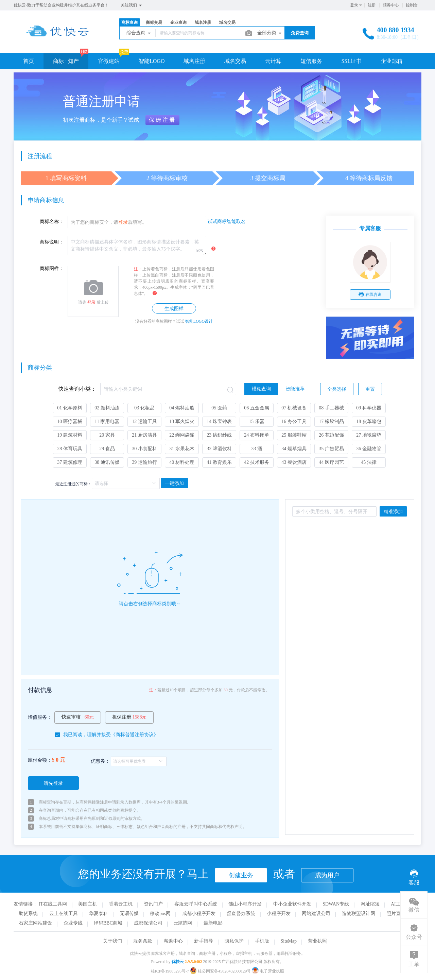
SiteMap (289, 941)
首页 (29, 61)
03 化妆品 (144, 408)
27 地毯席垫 (369, 435)
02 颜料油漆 (107, 408)
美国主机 (88, 904)
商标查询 (129, 22)
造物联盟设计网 (359, 914)
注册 (372, 5)
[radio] (261, 389)
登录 (354, 5)
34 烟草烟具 (294, 449)
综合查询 (139, 33)
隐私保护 (234, 941)
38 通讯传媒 (107, 462)
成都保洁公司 (148, 923)
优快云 (178, 962)
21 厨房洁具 (144, 435)
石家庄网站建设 (35, 923)
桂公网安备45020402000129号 (221, 971)
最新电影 (213, 923)
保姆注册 (162, 120)
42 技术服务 (257, 462)
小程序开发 (279, 914)
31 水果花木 (182, 449)
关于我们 (112, 941)
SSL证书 (351, 61)
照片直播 (396, 914)
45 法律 (369, 462)
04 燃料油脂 (182, 408)
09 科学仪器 (369, 408)
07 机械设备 (294, 408)
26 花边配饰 (331, 435)
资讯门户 (153, 904)
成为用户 (327, 875)
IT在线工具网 (53, 904)
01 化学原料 (70, 408)
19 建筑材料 (70, 435)
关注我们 (132, 5)
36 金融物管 (369, 449)
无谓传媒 (129, 914)
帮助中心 (173, 941)
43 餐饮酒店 (294, 462)
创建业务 (241, 875)
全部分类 (270, 33)
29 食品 (107, 449)
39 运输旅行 (144, 462)
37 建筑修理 (70, 462)
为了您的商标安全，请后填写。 (109, 222)
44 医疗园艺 (331, 462)
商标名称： (52, 222)
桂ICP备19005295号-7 (170, 971)
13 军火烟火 (182, 421)
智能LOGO (152, 61)
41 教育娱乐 (219, 462)
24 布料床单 (257, 435)
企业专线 (73, 923)
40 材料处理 (182, 462)
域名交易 (227, 22)
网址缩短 (370, 904)
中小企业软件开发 (292, 904)
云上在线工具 (64, 914)
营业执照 (317, 941)
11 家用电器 (107, 421)
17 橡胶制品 (331, 421)
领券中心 (391, 5)
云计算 (273, 61)
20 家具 (107, 435)
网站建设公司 (316, 914)
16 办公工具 (294, 421)
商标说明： (52, 242)
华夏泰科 (99, 914)
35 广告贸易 (331, 449)
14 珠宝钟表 (219, 421)
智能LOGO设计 (199, 321)
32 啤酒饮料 (219, 449)
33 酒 (257, 449)
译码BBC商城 (108, 923)
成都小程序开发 (199, 914)
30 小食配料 (144, 449)
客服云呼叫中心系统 (196, 904)
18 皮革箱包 (369, 421)
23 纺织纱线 (219, 435)
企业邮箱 (391, 61)
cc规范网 (183, 923)
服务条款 (143, 941)
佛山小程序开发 (245, 904)
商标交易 (154, 22)
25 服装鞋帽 (294, 435)
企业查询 (178, 22)
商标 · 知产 (66, 61)
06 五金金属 (257, 408)
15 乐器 (257, 421)
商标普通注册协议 (135, 735)
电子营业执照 (268, 971)
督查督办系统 (241, 914)
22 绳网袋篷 (182, 435)
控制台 (412, 5)
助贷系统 (28, 914)
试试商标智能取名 (227, 222)
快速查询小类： (77, 389)
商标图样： (52, 268)
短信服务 (311, 61)
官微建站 (109, 61)
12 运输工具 (144, 421)
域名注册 (203, 22)
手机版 (262, 941)
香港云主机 (121, 904)
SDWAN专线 (336, 904)
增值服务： (40, 717)
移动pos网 (160, 914)
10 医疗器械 (70, 421)
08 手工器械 (331, 408)
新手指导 (204, 941)
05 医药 (219, 408)
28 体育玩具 (70, 449)
